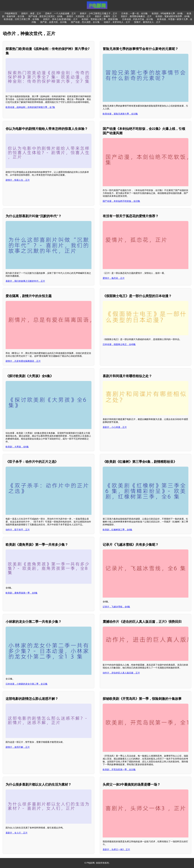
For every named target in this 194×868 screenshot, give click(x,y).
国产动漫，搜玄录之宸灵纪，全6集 (46, 16)
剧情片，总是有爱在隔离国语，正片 (23, 361)
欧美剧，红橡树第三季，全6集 (118, 530)
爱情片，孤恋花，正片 (114, 278)
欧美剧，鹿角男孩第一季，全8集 (22, 593)
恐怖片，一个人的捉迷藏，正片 (61, 13)
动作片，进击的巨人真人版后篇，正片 (121, 673)
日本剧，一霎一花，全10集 (135, 13)
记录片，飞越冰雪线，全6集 (116, 607)
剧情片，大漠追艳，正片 (79, 16)
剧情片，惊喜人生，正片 (18, 180)
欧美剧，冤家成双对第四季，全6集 (173, 16)
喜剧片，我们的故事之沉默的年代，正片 (25, 281)
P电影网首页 (11, 13)
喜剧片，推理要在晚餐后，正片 (136, 16)
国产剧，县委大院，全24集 (54, 22)
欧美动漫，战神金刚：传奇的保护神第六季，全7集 (30, 107)
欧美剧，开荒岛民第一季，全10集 (119, 770)
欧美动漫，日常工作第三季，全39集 (21, 19)
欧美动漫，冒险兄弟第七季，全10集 (120, 114)
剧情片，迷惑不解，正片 (18, 747)
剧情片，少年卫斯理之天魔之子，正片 (99, 13)
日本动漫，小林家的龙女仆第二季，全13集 (27, 684)
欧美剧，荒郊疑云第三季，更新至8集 (100, 19)
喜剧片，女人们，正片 (17, 833)
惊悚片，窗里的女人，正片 (147, 22)
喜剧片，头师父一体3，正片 (116, 849)
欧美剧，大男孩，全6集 (17, 447)
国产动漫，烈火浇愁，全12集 (85, 22)
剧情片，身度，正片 (31, 13)
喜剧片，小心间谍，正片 (115, 427)
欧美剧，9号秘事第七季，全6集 (167, 13)
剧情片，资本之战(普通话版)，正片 (60, 19)
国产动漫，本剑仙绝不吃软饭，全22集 (121, 201)
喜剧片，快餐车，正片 (106, 16)
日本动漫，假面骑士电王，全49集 (119, 344)
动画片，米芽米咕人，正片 (117, 22)
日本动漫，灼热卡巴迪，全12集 (138, 19)
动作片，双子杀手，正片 (18, 530)
